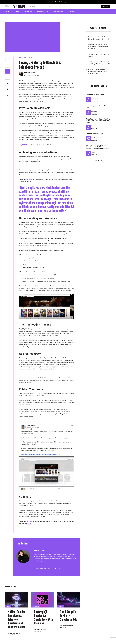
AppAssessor (28, 12)
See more (97, 160)
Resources (71, 12)
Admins (21, 58)
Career (17, 12)
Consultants (29, 58)
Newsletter (105, 6)
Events (7, 12)
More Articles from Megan (43, 569)
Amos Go (29, 179)
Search (51, 6)
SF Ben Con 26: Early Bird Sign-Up (58, 2)
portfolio (48, 81)
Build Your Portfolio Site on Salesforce (37, 145)
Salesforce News (43, 12)
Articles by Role (58, 12)
